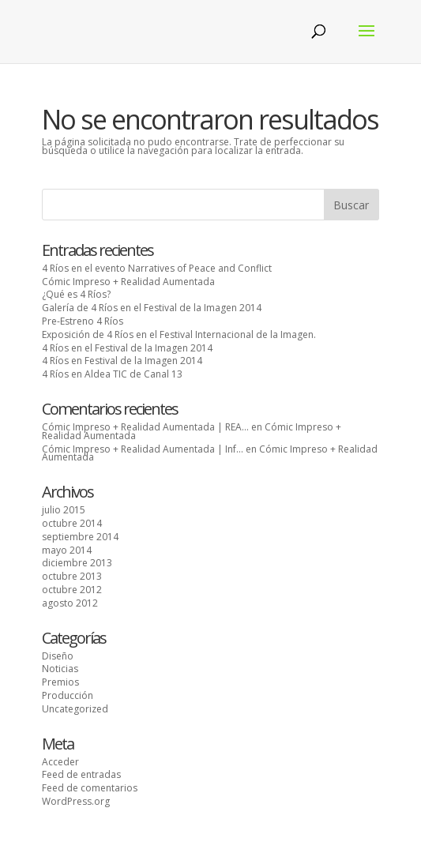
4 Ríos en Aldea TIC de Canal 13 (112, 374)
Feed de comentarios (90, 788)
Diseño (58, 656)
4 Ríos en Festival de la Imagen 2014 (122, 361)
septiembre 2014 (80, 537)
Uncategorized (75, 709)
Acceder (60, 762)
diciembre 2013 (77, 563)
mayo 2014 (67, 550)
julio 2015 (64, 510)
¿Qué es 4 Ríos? (76, 294)
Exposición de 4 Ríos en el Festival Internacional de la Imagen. (179, 334)
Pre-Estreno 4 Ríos (83, 321)
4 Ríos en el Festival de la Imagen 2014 (127, 348)
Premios (60, 682)
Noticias (60, 669)
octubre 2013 (72, 576)
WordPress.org (76, 801)
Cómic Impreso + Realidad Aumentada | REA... (145, 427)
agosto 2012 (70, 603)
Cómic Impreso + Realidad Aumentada (128, 282)
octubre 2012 (72, 590)
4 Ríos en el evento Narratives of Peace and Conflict (157, 268)
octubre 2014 (72, 523)
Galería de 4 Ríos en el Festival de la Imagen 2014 (152, 308)
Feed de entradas (81, 774)
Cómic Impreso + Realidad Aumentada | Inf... (143, 449)
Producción (68, 695)
